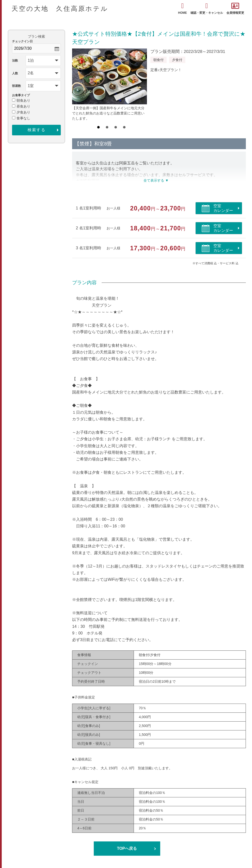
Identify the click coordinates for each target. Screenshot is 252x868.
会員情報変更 (235, 8)
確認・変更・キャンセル (207, 8)
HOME (183, 8)
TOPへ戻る (127, 848)
